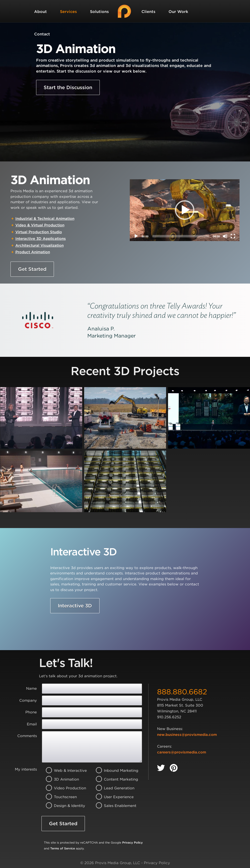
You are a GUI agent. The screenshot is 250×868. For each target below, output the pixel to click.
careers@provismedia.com (182, 752)
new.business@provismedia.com (187, 735)
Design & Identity (64, 806)
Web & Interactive (64, 771)
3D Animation (64, 779)
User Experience (114, 797)
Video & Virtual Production (40, 225)
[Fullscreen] (233, 236)
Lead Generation (114, 788)
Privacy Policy (132, 842)
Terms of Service (63, 848)
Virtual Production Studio (39, 232)
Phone (31, 712)
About (40, 12)
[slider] (181, 236)
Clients (148, 12)
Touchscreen (64, 797)
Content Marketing (114, 779)
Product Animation (33, 252)
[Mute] (225, 236)
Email (32, 724)
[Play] (136, 236)
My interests (26, 769)
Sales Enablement (114, 806)
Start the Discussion (68, 87)
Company (28, 700)
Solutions (99, 12)
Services (68, 12)
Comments (27, 736)
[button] (185, 210)
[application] (185, 210)
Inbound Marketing (114, 771)
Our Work (178, 12)
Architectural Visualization (40, 245)
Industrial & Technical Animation (45, 219)
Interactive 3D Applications (41, 239)
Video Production (64, 788)
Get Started (32, 269)
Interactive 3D (75, 606)
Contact (42, 34)
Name (31, 688)
